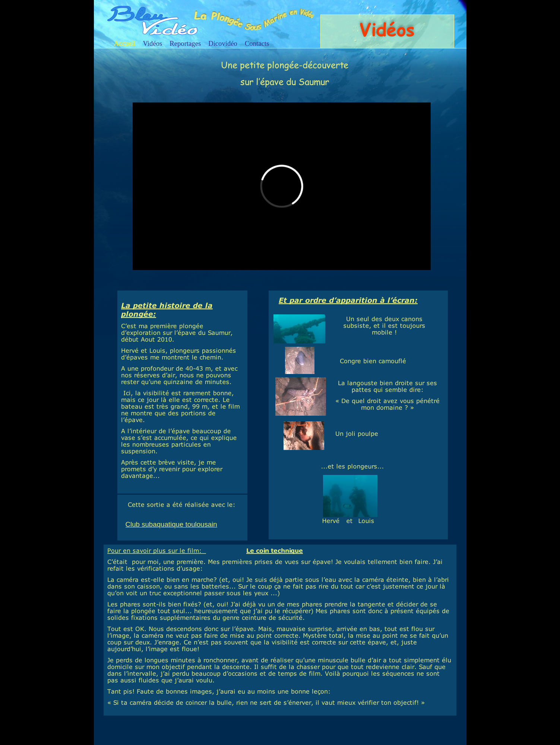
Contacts (257, 43)
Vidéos (153, 43)
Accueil (125, 43)
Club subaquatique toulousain (171, 524)
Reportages (185, 43)
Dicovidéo (223, 43)
